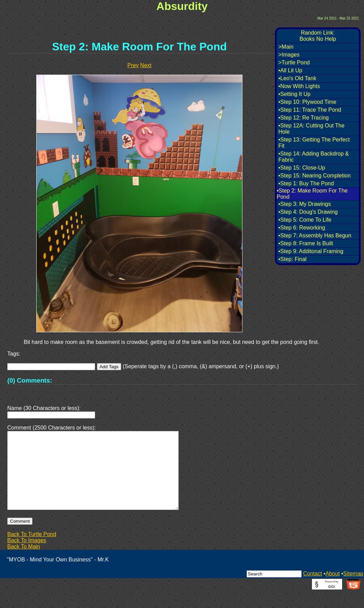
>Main (286, 47)
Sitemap (353, 590)
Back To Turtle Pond (32, 551)
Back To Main (24, 563)
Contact (312, 590)
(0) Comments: (30, 380)
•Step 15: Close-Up (302, 168)
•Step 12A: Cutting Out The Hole (311, 129)
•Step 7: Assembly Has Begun (315, 235)
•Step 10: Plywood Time (307, 102)
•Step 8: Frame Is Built (306, 243)
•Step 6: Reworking (302, 228)
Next (146, 65)
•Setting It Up (294, 94)
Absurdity (182, 6)
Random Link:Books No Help (318, 36)
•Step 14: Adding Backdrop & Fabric (314, 157)
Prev (133, 65)
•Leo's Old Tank (297, 78)
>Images (289, 55)
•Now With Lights (299, 86)
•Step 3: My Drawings (305, 204)
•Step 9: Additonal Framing (311, 251)
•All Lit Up (290, 70)
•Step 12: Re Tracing (304, 118)
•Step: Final (292, 259)
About (332, 590)
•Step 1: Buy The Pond (306, 183)
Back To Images (27, 557)
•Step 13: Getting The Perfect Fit (314, 143)
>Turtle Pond (294, 63)
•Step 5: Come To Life (305, 220)
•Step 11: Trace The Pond (310, 110)
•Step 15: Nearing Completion (315, 176)
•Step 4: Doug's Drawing (308, 212)
